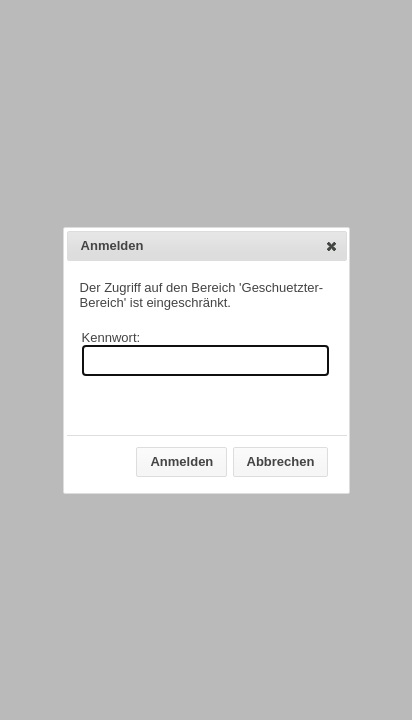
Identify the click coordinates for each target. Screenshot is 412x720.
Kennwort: (111, 337)
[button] (331, 246)
